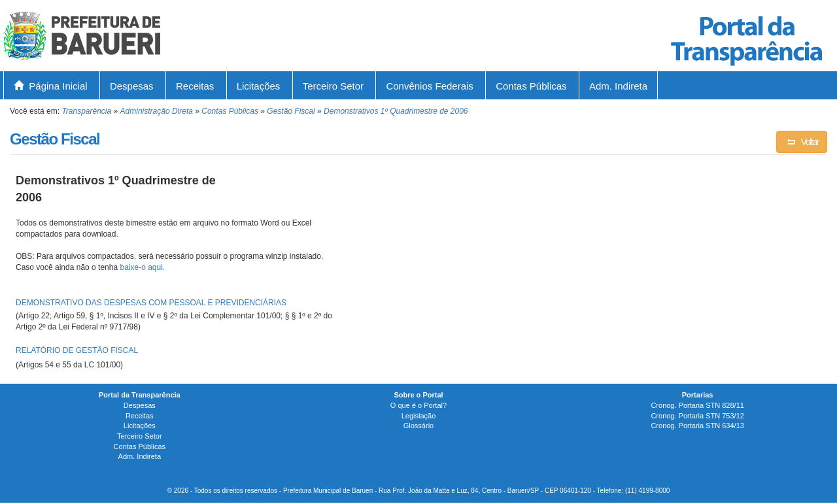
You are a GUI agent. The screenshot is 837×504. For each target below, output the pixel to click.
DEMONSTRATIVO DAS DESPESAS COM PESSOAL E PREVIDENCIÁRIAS (151, 303)
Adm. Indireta (618, 86)
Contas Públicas (531, 86)
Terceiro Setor (333, 86)
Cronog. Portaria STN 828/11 (697, 405)
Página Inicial (51, 86)
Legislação (419, 416)
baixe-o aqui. (142, 267)
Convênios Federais (429, 86)
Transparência (86, 111)
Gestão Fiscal (291, 111)
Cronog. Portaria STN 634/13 (697, 426)
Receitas (195, 86)
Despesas (132, 86)
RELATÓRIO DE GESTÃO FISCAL (77, 350)
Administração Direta (157, 111)
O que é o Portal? (418, 405)
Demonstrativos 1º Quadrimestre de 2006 (396, 111)
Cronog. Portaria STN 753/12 (697, 416)
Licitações (259, 86)
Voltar (802, 142)
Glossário (418, 426)
